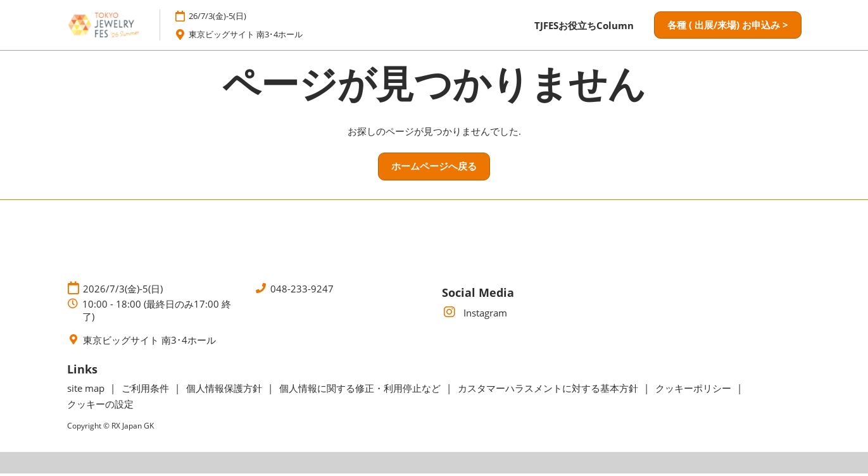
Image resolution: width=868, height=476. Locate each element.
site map (87, 391)
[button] (728, 27)
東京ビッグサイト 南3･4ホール (256, 35)
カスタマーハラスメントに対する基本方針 (549, 391)
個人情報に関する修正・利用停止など (361, 391)
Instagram (475, 315)
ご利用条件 (147, 391)
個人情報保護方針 (225, 391)
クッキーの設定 (100, 406)
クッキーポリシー (695, 391)
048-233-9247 (302, 291)
